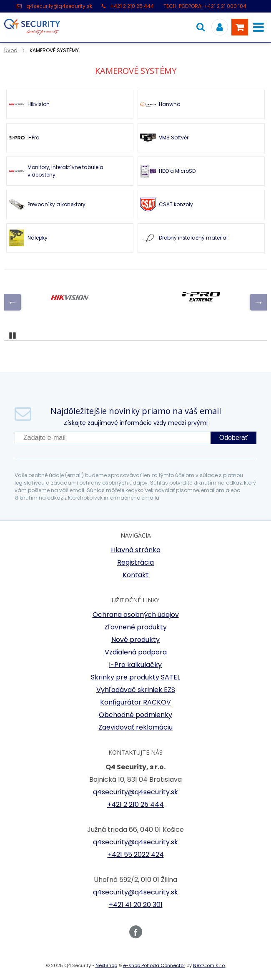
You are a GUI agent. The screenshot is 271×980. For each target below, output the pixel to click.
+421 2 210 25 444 (132, 6)
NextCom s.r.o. (209, 965)
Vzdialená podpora (136, 652)
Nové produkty (135, 640)
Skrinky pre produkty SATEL (135, 677)
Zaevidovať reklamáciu (135, 727)
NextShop (106, 965)
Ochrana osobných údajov (136, 615)
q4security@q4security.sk (59, 6)
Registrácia (135, 562)
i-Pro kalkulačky (135, 665)
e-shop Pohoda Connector (154, 965)
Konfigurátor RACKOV (135, 702)
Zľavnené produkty (135, 627)
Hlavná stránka (136, 550)
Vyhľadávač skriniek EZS (136, 690)
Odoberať (233, 438)
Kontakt (136, 575)
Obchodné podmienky (135, 715)
